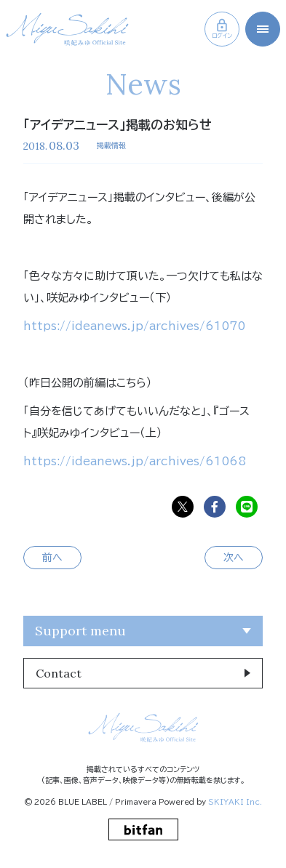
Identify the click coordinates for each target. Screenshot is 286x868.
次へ (234, 558)
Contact (59, 673)
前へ (52, 558)
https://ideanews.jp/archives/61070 (134, 326)
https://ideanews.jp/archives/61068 (135, 461)
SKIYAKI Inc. (235, 802)
